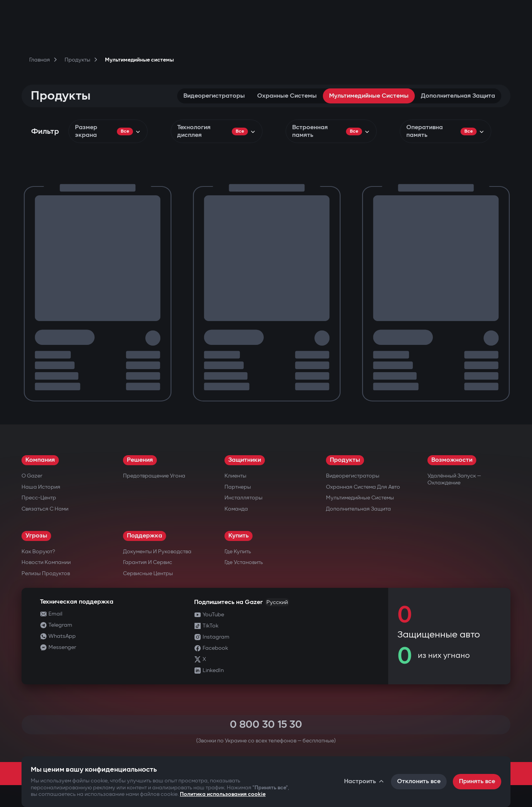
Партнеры (238, 487)
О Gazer (32, 476)
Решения (140, 460)
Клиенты (235, 476)
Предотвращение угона (154, 476)
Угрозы (36, 536)
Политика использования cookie (223, 794)
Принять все (477, 781)
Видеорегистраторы (214, 96)
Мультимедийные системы (369, 96)
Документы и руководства (157, 552)
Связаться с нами (45, 509)
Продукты (345, 460)
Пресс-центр (39, 498)
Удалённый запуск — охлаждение (454, 479)
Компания (40, 460)
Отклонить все (419, 781)
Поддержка (145, 536)
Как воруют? (38, 552)
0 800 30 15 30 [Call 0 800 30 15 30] (266, 725)
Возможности (452, 460)
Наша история (41, 487)
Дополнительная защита (458, 96)
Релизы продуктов (46, 573)
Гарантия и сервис (148, 562)
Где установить (244, 562)
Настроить (364, 781)
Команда (236, 509)
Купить (239, 536)
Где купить (238, 552)
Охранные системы (287, 96)
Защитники (245, 460)
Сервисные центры (148, 573)
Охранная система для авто (363, 487)
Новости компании (46, 562)
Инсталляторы (244, 498)
